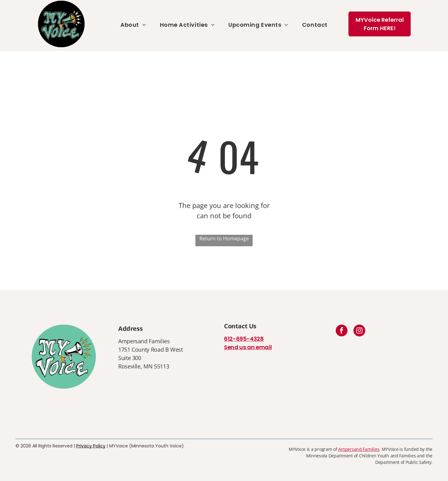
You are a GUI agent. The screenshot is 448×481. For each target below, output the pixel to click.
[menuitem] (133, 25)
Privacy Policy (91, 446)
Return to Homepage (224, 238)
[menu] (434, 25)
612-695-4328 (244, 339)
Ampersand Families (359, 449)
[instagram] (359, 331)
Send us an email (248, 347)
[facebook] (342, 331)
